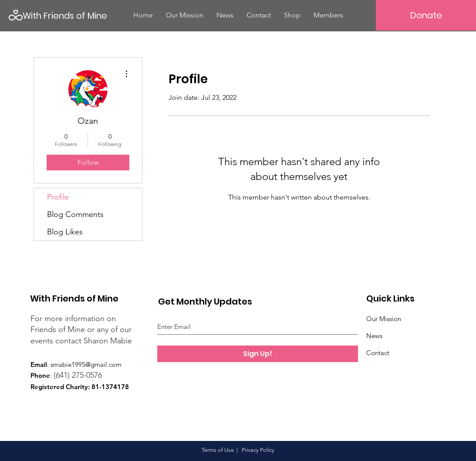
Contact (378, 353)
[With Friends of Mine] (66, 15)
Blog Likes (65, 232)
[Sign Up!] (258, 354)
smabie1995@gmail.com (86, 364)
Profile (58, 197)
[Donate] (426, 15)
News (374, 336)
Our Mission (384, 319)
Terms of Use (218, 450)
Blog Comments (75, 214)
